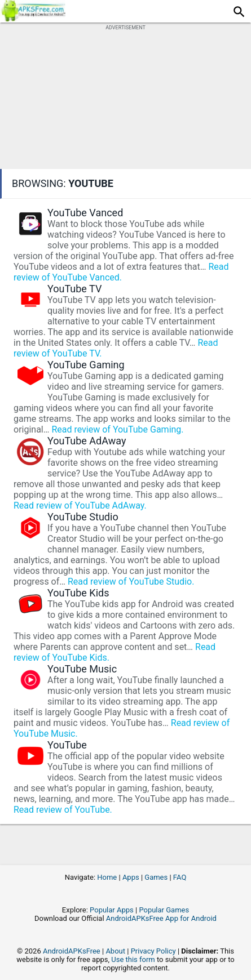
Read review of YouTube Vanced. (121, 272)
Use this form (133, 959)
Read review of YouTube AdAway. (80, 505)
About (115, 951)
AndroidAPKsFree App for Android (161, 918)
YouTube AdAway (87, 441)
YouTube (67, 745)
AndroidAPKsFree (72, 951)
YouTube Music (82, 669)
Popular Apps (112, 910)
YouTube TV (74, 289)
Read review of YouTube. (63, 810)
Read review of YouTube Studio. (131, 582)
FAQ (180, 877)
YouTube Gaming (86, 365)
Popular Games (164, 910)
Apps (131, 877)
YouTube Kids (78, 593)
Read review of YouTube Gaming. (117, 429)
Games (156, 877)
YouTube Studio (83, 517)
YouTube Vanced (85, 213)
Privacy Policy (153, 951)
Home (107, 877)
